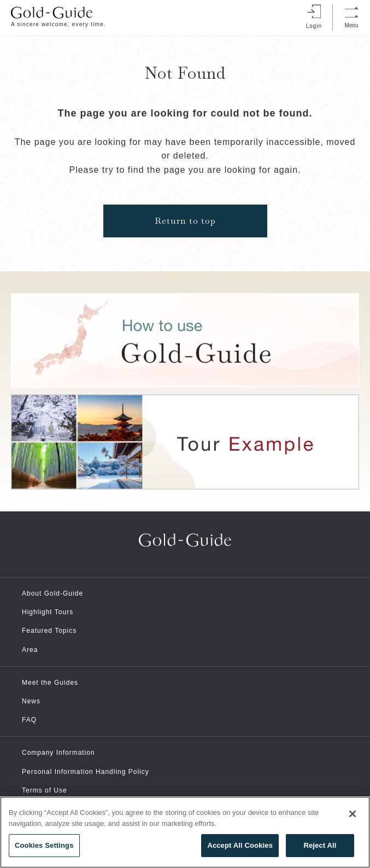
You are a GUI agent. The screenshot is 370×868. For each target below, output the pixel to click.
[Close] (353, 814)
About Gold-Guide (52, 593)
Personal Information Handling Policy (86, 772)
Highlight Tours (48, 612)
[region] (185, 832)
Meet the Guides (50, 683)
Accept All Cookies (240, 845)
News (31, 701)
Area (30, 650)
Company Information (58, 753)
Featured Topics (49, 631)
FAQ (29, 720)
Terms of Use (45, 790)
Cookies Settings (44, 845)
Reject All (320, 845)
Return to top (185, 221)
